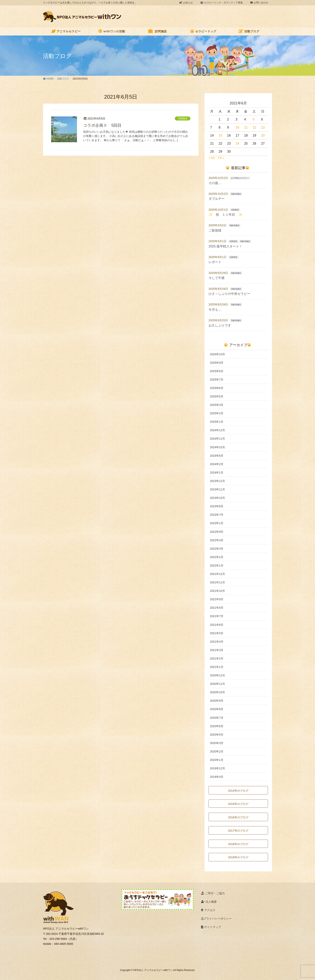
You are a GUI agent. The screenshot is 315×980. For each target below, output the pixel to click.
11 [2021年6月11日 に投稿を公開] (246, 127)
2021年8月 (217, 608)
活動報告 (183, 118)
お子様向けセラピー (240, 178)
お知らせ (186, 3)
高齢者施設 (236, 194)
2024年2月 (217, 464)
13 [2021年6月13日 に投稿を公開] (263, 127)
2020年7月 (217, 718)
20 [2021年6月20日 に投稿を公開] (263, 135)
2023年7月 (217, 515)
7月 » (221, 158)
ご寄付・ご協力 (213, 893)
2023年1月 (217, 523)
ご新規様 (215, 230)
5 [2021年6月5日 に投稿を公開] (253, 119)
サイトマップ (211, 927)
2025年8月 (217, 371)
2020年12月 (217, 675)
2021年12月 (217, 574)
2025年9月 (217, 363)
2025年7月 (217, 380)
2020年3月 (217, 743)
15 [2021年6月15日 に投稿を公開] (220, 135)
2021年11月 (217, 582)
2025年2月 (217, 413)
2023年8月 (217, 506)
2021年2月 (217, 658)
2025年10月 (217, 354)
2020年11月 (217, 684)
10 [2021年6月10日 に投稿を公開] (237, 127)
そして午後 (217, 278)
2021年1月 (217, 667)
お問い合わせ (259, 3)
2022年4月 (217, 540)
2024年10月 (217, 447)
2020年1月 (217, 760)
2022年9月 (217, 532)
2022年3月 (217, 549)
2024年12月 (217, 430)
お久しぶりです (220, 325)
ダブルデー (217, 199)
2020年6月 (217, 726)
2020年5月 (217, 735)
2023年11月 (217, 489)
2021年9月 (217, 599)
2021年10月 (217, 591)
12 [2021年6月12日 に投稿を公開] (254, 127)
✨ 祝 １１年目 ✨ (225, 215)
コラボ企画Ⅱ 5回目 (102, 125)
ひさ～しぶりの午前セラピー (229, 294)
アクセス (208, 910)
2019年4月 (217, 777)
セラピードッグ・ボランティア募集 (222, 3)
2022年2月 (217, 557)
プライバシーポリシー (216, 919)
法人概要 (209, 902)
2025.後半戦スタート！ (225, 246)
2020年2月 (217, 751)
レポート (215, 262)
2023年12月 (217, 481)
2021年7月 (217, 616)
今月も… (215, 310)
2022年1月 (217, 566)
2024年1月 (217, 473)
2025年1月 (217, 422)
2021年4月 (217, 642)
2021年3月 (217, 650)
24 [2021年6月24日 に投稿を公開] (237, 143)
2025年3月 (217, 405)
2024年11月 (217, 439)
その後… (215, 183)
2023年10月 (217, 498)
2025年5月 (217, 396)
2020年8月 (217, 709)
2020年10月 (217, 692)
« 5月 (212, 158)
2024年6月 (217, 456)
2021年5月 (217, 633)
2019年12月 (217, 768)
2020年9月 (217, 701)
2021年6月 (217, 625)
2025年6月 (217, 388)
